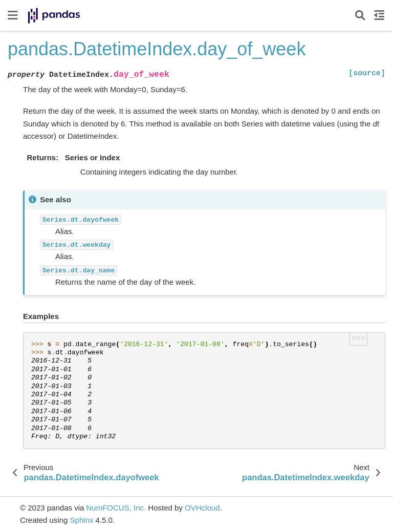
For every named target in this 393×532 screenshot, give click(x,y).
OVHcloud (202, 508)
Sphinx (82, 520)
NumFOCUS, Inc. (116, 508)
